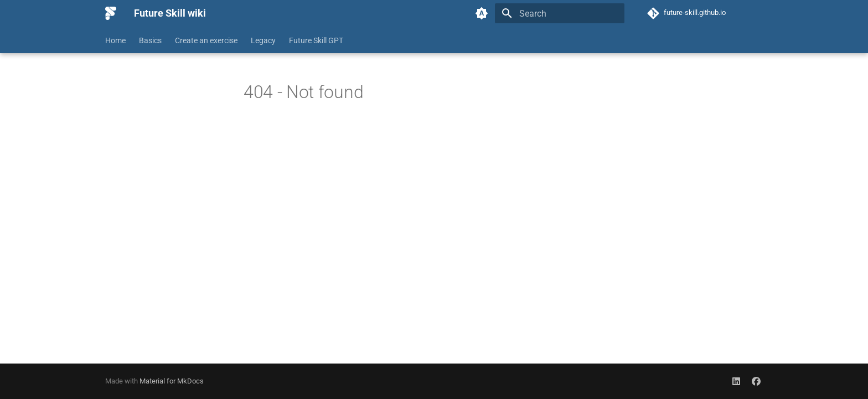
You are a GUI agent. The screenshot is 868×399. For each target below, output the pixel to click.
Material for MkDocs (172, 381)
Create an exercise (206, 40)
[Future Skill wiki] (111, 13)
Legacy (263, 40)
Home (115, 40)
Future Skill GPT (316, 40)
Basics (150, 40)
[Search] (560, 13)
